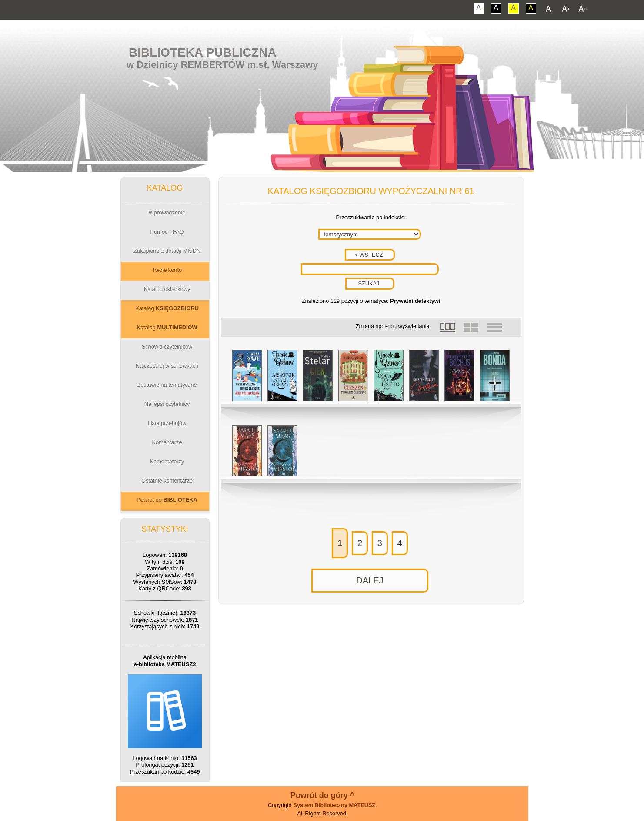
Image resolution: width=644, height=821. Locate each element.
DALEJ (370, 580)
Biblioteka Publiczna (203, 52)
